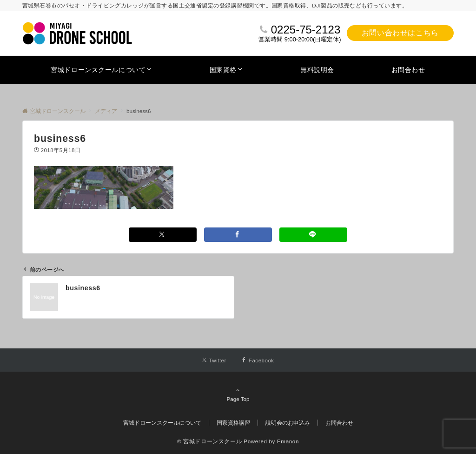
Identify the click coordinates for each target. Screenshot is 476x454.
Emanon (288, 441)
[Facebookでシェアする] (238, 235)
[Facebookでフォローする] (258, 360)
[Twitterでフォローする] (214, 360)
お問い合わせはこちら (400, 33)
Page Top (238, 394)
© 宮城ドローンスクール (209, 441)
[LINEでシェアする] (313, 235)
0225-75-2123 (306, 30)
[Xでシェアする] (163, 235)
